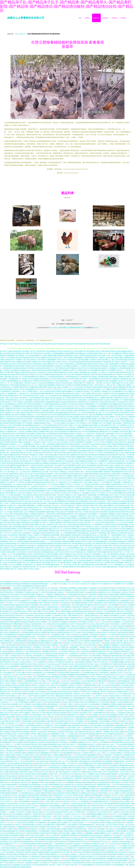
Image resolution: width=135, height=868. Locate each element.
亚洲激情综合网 (68, 818)
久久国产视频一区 (116, 537)
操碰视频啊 (71, 675)
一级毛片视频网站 (80, 550)
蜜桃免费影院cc (90, 404)
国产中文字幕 (99, 662)
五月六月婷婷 (63, 765)
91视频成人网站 (25, 436)
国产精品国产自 (31, 546)
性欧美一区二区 (51, 776)
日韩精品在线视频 (55, 546)
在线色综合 (18, 833)
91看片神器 (102, 588)
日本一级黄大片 (87, 694)
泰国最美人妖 (15, 848)
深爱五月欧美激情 (128, 793)
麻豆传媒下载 (11, 527)
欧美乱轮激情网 (8, 396)
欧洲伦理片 (11, 820)
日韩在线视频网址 (60, 630)
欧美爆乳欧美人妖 (103, 592)
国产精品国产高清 (105, 444)
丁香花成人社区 (125, 620)
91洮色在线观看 (21, 518)
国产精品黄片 (86, 391)
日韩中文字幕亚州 (103, 448)
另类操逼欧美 (37, 364)
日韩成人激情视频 (104, 645)
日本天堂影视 (113, 493)
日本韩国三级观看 (95, 675)
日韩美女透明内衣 (36, 810)
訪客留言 (123, 18)
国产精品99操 (46, 746)
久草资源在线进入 (116, 592)
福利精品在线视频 (91, 419)
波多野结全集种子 (52, 613)
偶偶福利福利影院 (126, 594)
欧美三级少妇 (107, 651)
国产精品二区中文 (68, 550)
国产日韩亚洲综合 (62, 742)
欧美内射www (93, 730)
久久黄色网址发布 (100, 429)
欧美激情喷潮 (15, 499)
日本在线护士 (48, 858)
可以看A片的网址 (73, 372)
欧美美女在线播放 (121, 844)
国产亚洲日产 (55, 753)
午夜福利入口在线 (74, 765)
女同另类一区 (47, 472)
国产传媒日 (51, 749)
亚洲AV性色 (71, 799)
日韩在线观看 (85, 535)
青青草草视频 (55, 694)
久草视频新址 (15, 567)
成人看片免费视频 (58, 501)
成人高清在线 (46, 778)
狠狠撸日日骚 (112, 858)
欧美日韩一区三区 (20, 599)
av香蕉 (126, 759)
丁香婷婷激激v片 (89, 486)
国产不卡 (73, 660)
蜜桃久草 (41, 725)
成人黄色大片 (10, 799)
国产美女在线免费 (56, 436)
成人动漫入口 (96, 527)
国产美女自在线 (14, 806)
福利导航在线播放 (85, 560)
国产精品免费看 (83, 360)
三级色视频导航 (53, 503)
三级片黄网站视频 (126, 527)
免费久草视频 (15, 522)
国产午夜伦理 (84, 396)
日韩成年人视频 (16, 440)
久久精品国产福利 (128, 622)
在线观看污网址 (116, 484)
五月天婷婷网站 (95, 391)
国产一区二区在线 (117, 668)
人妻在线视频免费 (76, 776)
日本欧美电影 (95, 704)
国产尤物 (126, 656)
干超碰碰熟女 (110, 442)
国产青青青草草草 (115, 679)
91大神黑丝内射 (69, 385)
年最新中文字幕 (101, 768)
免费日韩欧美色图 (93, 366)
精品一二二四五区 (66, 658)
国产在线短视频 (26, 402)
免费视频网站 (113, 717)
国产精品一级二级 (124, 825)
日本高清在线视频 (125, 529)
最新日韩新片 (34, 391)
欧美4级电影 (47, 689)
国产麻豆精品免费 (124, 501)
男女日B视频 (9, 679)
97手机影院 (124, 685)
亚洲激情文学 (114, 590)
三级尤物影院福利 (47, 516)
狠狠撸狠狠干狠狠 (122, 450)
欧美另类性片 (76, 393)
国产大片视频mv (80, 406)
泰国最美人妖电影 (39, 833)
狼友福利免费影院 (30, 377)
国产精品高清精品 (10, 776)
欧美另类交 (47, 803)
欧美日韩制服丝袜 (112, 601)
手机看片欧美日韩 (30, 366)
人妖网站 (124, 624)
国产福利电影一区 (21, 355)
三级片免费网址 (37, 704)
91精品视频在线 (115, 518)
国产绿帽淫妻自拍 (62, 368)
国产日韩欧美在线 (110, 691)
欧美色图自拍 (8, 353)
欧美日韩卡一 (102, 808)
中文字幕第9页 (55, 510)
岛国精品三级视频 (38, 431)
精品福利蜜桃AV (119, 618)
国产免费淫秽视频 (93, 529)
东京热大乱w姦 (25, 803)
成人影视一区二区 (101, 412)
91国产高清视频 (87, 632)
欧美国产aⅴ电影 (39, 396)
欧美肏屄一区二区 (100, 776)
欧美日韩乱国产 (121, 516)
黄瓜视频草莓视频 (118, 662)
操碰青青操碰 (72, 402)
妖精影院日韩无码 (126, 372)
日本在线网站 (86, 852)
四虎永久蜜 (43, 723)
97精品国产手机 (91, 706)
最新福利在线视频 (63, 355)
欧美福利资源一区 (38, 624)
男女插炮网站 (101, 406)
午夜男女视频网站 (65, 535)
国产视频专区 (75, 691)
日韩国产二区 (79, 508)
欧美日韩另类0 (89, 611)
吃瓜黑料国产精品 (37, 408)
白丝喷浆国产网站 (77, 520)
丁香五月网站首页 (45, 605)
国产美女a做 (104, 624)
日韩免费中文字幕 (52, 474)
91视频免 (92, 751)
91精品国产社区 (126, 827)
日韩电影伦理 (59, 385)
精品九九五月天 (19, 400)
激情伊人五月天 (101, 389)
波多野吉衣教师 (115, 372)
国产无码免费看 (96, 560)
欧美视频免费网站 (12, 381)
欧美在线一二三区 (114, 711)
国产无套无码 (32, 827)
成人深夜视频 (62, 675)
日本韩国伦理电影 (92, 353)
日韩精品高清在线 (125, 637)
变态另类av (57, 679)
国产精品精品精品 (56, 398)
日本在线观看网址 (23, 784)
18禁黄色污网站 (57, 476)
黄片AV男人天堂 (88, 854)
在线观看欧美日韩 (25, 797)
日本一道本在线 (103, 622)
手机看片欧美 (12, 829)
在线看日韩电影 (33, 489)
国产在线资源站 (14, 510)
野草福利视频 (22, 694)
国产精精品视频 (97, 795)
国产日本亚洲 (130, 531)
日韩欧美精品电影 (64, 434)
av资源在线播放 (48, 630)
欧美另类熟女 (93, 377)
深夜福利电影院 (113, 854)
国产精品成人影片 (49, 759)
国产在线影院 (35, 381)
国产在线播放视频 (87, 765)
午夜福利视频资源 (91, 814)
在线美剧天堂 (15, 459)
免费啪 (123, 757)
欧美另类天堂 (119, 546)
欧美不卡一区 (116, 814)
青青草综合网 (81, 505)
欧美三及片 (113, 736)
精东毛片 (131, 624)
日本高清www (44, 700)
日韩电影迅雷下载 (93, 628)
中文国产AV (80, 685)
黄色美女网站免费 (93, 626)
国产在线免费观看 (94, 761)
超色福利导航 (49, 465)
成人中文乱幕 (38, 383)
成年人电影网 (32, 370)
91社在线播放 (125, 609)
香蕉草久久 (35, 685)
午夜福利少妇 (114, 810)
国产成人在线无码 (106, 723)
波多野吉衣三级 (80, 774)
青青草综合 (76, 615)
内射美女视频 (41, 366)
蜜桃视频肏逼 (13, 618)
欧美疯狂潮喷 (85, 639)
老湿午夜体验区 (15, 721)
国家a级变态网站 (91, 685)
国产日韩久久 (71, 812)
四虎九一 (59, 749)
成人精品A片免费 (13, 436)
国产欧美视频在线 (80, 353)
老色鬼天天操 (120, 429)
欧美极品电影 (5, 668)
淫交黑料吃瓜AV (41, 548)
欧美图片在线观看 (55, 391)
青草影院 (78, 782)
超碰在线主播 (39, 482)
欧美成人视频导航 (120, 732)
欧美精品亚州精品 (20, 368)
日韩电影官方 (108, 795)
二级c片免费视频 (29, 512)
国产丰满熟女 (65, 510)
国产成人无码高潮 (36, 351)
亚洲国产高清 (113, 470)
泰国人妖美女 (114, 719)
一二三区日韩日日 (111, 683)
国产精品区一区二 (14, 472)
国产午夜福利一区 (119, 374)
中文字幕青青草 (28, 615)
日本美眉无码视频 (108, 520)
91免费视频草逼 (80, 436)
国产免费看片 (65, 723)
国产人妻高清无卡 (56, 467)
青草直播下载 (130, 374)
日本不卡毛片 (126, 484)
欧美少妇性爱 (84, 554)
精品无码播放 (35, 463)
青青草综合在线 (44, 421)
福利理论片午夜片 (14, 429)
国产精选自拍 (4, 467)
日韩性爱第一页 (37, 850)
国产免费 (35, 609)
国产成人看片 (104, 842)
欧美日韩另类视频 (76, 442)
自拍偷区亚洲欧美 (33, 641)
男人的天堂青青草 (51, 765)
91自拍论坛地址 (103, 364)
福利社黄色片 (4, 524)
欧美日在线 (55, 751)
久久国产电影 (85, 497)
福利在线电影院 (86, 565)
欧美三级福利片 (80, 404)
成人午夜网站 (67, 398)
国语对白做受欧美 (68, 687)
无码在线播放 (73, 656)
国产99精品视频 (80, 533)
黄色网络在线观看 (36, 514)
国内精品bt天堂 (25, 385)
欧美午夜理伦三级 (62, 601)
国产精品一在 (58, 533)
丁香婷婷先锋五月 (72, 360)
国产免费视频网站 (49, 402)
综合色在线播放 (14, 763)
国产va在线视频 (99, 461)
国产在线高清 (96, 565)
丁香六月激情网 (53, 622)
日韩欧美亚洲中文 (87, 759)
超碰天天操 (64, 696)
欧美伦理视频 (82, 529)
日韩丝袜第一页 (110, 755)
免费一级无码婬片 (82, 799)
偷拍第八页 (125, 721)
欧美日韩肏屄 (58, 543)
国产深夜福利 (36, 666)
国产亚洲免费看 (35, 787)
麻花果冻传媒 (109, 351)
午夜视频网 (97, 738)
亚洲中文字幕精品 (90, 410)
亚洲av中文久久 (103, 353)
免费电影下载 (9, 415)
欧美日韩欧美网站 (26, 529)
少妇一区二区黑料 (37, 385)
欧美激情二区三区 (73, 560)
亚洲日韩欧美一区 (105, 793)
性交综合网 (110, 588)
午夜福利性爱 (37, 814)
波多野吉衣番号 (72, 453)
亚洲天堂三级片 (82, 453)
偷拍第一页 (57, 863)
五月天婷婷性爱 (83, 377)
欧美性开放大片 (93, 470)
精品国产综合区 (103, 457)
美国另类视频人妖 (94, 425)
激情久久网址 (111, 429)
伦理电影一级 (77, 546)
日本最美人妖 (45, 461)
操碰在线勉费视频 (49, 385)
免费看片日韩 (126, 548)
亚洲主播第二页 (12, 660)
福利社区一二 (119, 499)
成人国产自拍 (58, 552)
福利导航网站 (54, 463)
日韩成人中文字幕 (120, 696)
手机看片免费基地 (9, 740)
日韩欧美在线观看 (56, 831)
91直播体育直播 (54, 421)
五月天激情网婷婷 (36, 791)
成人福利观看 (99, 784)
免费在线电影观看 (63, 632)
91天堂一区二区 (38, 493)
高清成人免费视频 (20, 415)
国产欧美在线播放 (69, 429)
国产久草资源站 (97, 434)
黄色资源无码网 (122, 550)
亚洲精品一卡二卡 (96, 630)
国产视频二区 (39, 558)
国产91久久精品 (68, 427)
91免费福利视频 (128, 400)
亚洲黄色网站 (112, 681)
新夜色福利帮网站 (6, 628)
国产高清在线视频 (110, 450)
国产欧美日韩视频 (100, 552)
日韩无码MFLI (35, 738)
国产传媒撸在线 (46, 374)
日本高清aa (51, 601)
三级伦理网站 (7, 672)
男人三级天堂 (18, 493)
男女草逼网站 (94, 715)
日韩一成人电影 (39, 457)
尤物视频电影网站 (53, 489)
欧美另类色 (107, 713)
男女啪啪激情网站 (20, 465)
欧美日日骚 (24, 687)
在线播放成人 (91, 550)
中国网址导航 (111, 839)
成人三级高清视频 (45, 820)
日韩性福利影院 (129, 668)
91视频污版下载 (88, 374)
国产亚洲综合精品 (38, 588)
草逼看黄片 (38, 647)
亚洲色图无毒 (22, 829)
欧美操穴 (107, 689)
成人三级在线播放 (108, 467)
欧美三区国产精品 (39, 848)
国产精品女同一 (70, 721)
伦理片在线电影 (65, 784)
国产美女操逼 (58, 457)
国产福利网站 (25, 567)
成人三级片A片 (27, 799)
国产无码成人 (102, 706)
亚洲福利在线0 (88, 784)
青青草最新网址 (94, 474)
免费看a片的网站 (109, 630)
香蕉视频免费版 (21, 527)
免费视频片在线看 (114, 514)
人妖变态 (76, 704)
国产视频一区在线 (56, 495)
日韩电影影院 (128, 649)
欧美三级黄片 (102, 620)
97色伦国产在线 (123, 567)
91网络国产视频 (90, 679)
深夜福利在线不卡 (26, 499)
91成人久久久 (81, 816)
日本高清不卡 (85, 704)
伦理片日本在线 (83, 431)
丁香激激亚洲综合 (69, 364)
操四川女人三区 (36, 440)
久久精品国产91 (82, 491)
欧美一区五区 (65, 795)
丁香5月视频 (129, 839)
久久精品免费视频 (125, 421)
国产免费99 (88, 803)
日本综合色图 (127, 789)
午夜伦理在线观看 (59, 431)
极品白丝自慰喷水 (56, 541)
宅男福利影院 (9, 400)
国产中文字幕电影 (107, 446)
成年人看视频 (116, 689)
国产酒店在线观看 (41, 622)
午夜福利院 (92, 594)
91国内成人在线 (73, 651)
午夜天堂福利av (41, 691)
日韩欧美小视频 (37, 812)
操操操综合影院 (56, 637)
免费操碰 (50, 596)
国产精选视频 (112, 404)
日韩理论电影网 (29, 761)
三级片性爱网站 (72, 825)
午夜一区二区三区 (61, 480)
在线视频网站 (11, 355)
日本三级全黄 (78, 658)
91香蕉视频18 (16, 865)
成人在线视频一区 (94, 372)
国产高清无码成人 (18, 470)
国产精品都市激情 (37, 406)
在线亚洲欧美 (27, 865)
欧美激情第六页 (24, 552)
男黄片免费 (47, 704)
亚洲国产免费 (94, 736)
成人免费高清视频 (45, 609)
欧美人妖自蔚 (90, 533)
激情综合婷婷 (38, 480)
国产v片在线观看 (87, 700)
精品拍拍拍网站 (97, 362)
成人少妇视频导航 (24, 381)
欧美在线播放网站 (102, 679)
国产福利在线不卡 (73, 630)
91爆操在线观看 (11, 421)
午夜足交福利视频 (39, 839)
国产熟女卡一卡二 (9, 702)
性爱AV (20, 645)
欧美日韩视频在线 (17, 698)
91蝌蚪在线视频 (78, 410)
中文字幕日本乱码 (16, 691)
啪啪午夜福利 (87, 772)
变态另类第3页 (19, 404)
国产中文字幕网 (71, 470)
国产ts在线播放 (43, 410)
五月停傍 (33, 806)
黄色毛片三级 (69, 803)
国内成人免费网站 (59, 484)
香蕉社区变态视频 (102, 421)
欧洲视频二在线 (34, 446)
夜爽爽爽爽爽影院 (30, 560)
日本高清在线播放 (56, 550)
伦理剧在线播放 (107, 374)
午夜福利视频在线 (52, 656)
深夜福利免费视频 (52, 839)
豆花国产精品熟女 (10, 770)
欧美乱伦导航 (73, 696)
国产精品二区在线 (118, 453)
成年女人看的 (62, 560)
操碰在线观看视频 (9, 831)
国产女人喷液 (110, 478)
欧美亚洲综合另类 (26, 683)
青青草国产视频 (64, 833)
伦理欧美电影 (94, 368)
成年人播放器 (111, 749)
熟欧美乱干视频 (50, 618)
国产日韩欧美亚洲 (119, 531)
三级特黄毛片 (114, 672)
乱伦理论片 (57, 810)
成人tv (32, 708)
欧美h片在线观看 (85, 480)
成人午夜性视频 (51, 527)
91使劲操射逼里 (56, 852)
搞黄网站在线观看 (101, 556)
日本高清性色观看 (116, 396)
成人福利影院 (128, 560)
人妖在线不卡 (44, 522)
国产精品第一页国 (93, 518)
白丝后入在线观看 (113, 833)
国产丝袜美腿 (20, 831)
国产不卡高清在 (43, 730)
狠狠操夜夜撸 (52, 355)
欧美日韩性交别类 (46, 381)
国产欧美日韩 (30, 543)
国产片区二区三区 (59, 529)
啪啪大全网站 (5, 759)
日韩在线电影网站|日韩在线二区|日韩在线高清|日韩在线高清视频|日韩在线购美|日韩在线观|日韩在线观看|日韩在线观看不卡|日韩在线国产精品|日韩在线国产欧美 (53, 582)
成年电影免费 (17, 351)
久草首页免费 (19, 711)
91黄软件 (68, 770)
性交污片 (108, 662)
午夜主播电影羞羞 (35, 398)
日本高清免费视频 (24, 801)
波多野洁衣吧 (104, 736)
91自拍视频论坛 (35, 770)
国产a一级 (40, 592)
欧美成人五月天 (91, 567)
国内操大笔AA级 (88, 370)
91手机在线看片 (114, 624)
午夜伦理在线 (121, 632)
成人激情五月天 (37, 444)
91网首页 (85, 730)
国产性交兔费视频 (24, 516)
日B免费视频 (70, 782)
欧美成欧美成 (113, 512)
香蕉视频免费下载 (113, 611)
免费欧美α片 (111, 505)
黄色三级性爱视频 (38, 529)
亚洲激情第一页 (70, 590)
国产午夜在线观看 (95, 554)
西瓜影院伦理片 (30, 412)
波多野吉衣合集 (47, 770)
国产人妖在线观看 (109, 480)
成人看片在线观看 (84, 641)
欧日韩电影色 (93, 455)
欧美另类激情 (26, 406)
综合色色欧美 (12, 539)
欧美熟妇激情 (57, 780)
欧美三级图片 (26, 353)
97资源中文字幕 (92, 541)
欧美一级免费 (75, 778)
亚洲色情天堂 (11, 410)
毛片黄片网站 (6, 522)
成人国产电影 (57, 772)
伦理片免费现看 (14, 687)
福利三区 (55, 685)
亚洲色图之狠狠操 (110, 774)
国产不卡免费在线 (90, 590)
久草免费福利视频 (72, 736)
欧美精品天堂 (122, 510)
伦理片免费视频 (28, 630)
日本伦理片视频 (81, 596)
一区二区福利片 (17, 484)
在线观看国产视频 (100, 436)
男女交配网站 (29, 711)
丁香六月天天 (8, 556)
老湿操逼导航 (15, 732)
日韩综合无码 (61, 360)
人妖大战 (13, 837)
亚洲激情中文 (125, 425)
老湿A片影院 (62, 744)
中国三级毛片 (15, 713)
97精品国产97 (5, 736)
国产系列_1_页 (10, 719)
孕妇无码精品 (48, 508)
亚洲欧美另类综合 (69, 831)
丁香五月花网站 (86, 393)
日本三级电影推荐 (29, 649)
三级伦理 (57, 666)
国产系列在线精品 (79, 567)
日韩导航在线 (83, 734)
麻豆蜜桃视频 (49, 457)
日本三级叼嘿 (13, 850)
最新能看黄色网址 (88, 711)
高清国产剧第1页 (27, 364)
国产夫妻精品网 (77, 374)
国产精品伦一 (72, 744)
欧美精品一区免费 (102, 550)
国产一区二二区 (24, 696)
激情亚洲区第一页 (68, 605)
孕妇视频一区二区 (105, 634)
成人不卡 (122, 672)
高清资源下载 (40, 562)
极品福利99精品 (18, 453)
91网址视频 (99, 613)
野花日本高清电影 (125, 687)
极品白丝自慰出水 (126, 408)
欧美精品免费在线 (124, 858)
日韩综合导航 (79, 803)
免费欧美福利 (102, 681)
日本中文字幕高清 (72, 493)
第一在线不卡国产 (25, 660)
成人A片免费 (32, 601)
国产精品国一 (41, 470)
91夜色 (65, 861)
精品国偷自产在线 (20, 495)
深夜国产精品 (29, 717)
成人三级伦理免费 (32, 393)
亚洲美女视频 (46, 364)
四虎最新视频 (8, 366)
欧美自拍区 (119, 801)
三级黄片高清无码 (102, 660)
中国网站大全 (41, 505)
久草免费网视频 (87, 738)
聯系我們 (105, 18)
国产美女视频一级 (120, 641)
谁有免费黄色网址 (69, 408)
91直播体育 (48, 679)
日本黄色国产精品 (63, 732)
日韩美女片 (67, 854)
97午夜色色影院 (34, 856)
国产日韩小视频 (35, 611)
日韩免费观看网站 (105, 459)
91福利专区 (124, 647)
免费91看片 (119, 763)
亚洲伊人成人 (32, 675)
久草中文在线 (57, 442)
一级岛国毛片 (37, 442)
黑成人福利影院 (25, 463)
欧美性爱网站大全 (115, 615)
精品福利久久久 (39, 425)
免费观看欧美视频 (99, 499)
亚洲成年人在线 (115, 856)
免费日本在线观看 (29, 691)
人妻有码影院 (79, 605)
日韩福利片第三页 (35, 374)
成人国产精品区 (67, 679)
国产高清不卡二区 (57, 567)
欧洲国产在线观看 (82, 562)
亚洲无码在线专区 (110, 524)
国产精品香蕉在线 (59, 812)
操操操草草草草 (69, 412)
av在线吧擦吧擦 (93, 400)
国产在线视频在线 (70, 512)
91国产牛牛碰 (118, 795)
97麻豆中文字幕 (102, 827)
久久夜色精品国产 (119, 415)
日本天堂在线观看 (35, 715)
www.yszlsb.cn (54, 327)
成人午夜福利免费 (49, 514)
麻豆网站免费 (63, 448)
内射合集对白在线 (52, 417)
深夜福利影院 (114, 554)
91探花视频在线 (114, 539)
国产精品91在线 (80, 408)
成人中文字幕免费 (73, 480)
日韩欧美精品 (11, 457)
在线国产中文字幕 (22, 755)
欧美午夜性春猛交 (70, 501)
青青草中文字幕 (118, 446)
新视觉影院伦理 (8, 368)
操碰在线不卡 (72, 505)
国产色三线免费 (77, 370)
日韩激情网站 (83, 372)
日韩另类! (6, 632)
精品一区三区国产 (46, 501)
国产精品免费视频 (117, 562)
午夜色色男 (71, 596)
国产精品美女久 (24, 398)
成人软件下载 (114, 637)
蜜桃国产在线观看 (125, 377)
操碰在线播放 (83, 588)
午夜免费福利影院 (103, 590)
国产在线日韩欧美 (53, 450)
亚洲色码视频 (59, 412)
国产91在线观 (45, 603)
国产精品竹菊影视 (81, 787)
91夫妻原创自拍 (37, 402)
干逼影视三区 (62, 438)
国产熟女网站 (117, 634)
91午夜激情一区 (48, 353)
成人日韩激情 (53, 491)
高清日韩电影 (79, 499)
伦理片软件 (24, 782)
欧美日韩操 (25, 708)
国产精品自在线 (129, 546)
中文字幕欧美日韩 (6, 795)
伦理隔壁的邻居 (107, 738)
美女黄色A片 (69, 797)
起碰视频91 (53, 782)
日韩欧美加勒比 (129, 558)
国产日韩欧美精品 (50, 732)
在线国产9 (28, 653)
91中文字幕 (100, 683)
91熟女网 (85, 844)
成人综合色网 (41, 537)
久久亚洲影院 (104, 539)
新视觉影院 (82, 628)
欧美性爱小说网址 (122, 486)
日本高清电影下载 (104, 668)
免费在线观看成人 (24, 514)
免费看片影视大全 (11, 569)
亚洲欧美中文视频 (99, 698)
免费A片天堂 (66, 806)
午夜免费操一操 (22, 837)
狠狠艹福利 (69, 620)
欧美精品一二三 (68, 381)
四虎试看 (104, 609)
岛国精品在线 (89, 429)
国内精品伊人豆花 (45, 687)
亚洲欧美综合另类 (58, 856)
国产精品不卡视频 (6, 351)
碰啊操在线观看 (14, 609)
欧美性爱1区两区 (44, 495)
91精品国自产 (49, 725)
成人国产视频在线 (71, 641)
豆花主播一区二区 (94, 453)
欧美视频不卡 (29, 634)
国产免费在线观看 (40, 596)
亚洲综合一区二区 (115, 522)
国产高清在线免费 (69, 457)
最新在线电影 (56, 374)
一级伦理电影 (130, 666)
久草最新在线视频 (8, 455)
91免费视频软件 (89, 833)
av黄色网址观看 (18, 512)
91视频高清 (124, 768)
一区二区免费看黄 (82, 801)
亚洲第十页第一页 (107, 355)
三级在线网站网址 (93, 723)
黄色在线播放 (62, 474)
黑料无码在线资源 (35, 552)
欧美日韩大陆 (32, 372)
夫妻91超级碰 (79, 662)
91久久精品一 (26, 727)
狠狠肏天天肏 (123, 854)
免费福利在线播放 (99, 370)
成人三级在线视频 (108, 489)
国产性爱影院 (42, 827)
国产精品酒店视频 (111, 803)
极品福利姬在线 (72, 377)
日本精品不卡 (66, 442)
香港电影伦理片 (10, 360)
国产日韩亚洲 (64, 489)
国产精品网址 (59, 478)
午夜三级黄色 (30, 562)
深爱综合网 (9, 647)
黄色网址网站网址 (29, 825)
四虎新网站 (9, 649)
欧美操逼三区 (61, 470)
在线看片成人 (105, 396)
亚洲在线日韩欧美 (62, 527)
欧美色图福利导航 (85, 835)
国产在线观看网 (63, 835)
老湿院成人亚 (73, 448)
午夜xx (64, 858)
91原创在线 (69, 844)
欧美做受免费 (58, 787)
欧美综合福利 (127, 360)
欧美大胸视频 (35, 522)
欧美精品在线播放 (112, 503)
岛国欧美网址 (116, 383)
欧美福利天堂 (22, 658)
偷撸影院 (24, 601)
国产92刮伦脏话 (129, 816)
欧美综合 (76, 753)
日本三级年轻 (106, 687)
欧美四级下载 (49, 562)
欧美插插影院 (42, 846)
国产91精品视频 (72, 438)
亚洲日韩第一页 (47, 719)
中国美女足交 (58, 408)
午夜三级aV (10, 753)
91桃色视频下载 (30, 400)
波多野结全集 (35, 427)
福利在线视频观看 (89, 810)
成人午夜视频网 (101, 516)
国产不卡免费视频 (65, 556)
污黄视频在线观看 (38, 423)
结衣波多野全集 (120, 588)
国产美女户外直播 (82, 512)
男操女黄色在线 (92, 448)
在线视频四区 (124, 379)
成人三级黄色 (85, 615)
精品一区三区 (29, 698)
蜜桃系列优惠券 (47, 793)
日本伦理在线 (42, 660)
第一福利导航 (114, 842)
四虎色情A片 (67, 772)
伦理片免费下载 (67, 852)
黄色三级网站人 (100, 486)
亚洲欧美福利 (116, 474)
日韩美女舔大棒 (68, 787)
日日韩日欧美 (111, 632)
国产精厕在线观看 (32, 450)
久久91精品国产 (37, 565)
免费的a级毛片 (78, 476)
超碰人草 (86, 658)
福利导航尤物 (94, 484)
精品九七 (93, 744)
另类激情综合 (90, 436)
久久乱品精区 (67, 814)
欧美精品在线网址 (113, 358)
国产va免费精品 (48, 408)
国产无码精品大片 (49, 757)
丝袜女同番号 (79, 351)
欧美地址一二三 (45, 541)
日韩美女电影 (52, 639)
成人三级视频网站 (79, 427)
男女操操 (42, 776)
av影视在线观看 (45, 550)
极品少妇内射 (61, 404)
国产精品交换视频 (58, 727)
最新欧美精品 (14, 474)
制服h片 (118, 755)
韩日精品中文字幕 (73, 423)
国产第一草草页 (52, 389)
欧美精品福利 (95, 539)
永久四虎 (45, 784)
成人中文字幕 (92, 647)
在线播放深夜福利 (21, 554)
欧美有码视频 (111, 455)
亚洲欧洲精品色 (74, 450)
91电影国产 (101, 596)
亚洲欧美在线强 (24, 808)
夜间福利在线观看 (28, 622)
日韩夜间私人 (28, 442)
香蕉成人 (44, 829)
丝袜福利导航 (27, 565)
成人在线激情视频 (76, 698)
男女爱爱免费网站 (91, 755)
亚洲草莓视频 (109, 852)
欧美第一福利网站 (75, 510)
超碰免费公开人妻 (75, 539)
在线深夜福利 (76, 535)
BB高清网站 (78, 863)
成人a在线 (115, 658)
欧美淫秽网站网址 (117, 497)
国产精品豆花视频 (28, 778)
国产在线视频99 (114, 431)
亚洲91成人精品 (30, 448)
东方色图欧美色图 (78, 467)
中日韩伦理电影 (112, 541)
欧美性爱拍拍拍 (35, 784)
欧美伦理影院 (98, 374)
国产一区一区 (93, 522)
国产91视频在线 (110, 461)
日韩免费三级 (115, 721)
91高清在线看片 (82, 400)
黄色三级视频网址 (111, 381)
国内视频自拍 (49, 543)
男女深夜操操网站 (82, 501)
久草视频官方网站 (66, 768)
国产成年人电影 (87, 415)
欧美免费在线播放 (23, 637)
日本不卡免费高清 (73, 482)
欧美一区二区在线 (49, 808)
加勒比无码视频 (106, 823)
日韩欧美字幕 (126, 846)
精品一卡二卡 (63, 548)
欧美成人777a (35, 637)
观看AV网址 (10, 772)
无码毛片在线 (113, 495)
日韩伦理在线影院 (6, 484)
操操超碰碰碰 (114, 427)
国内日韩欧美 (52, 632)
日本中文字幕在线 (76, 624)
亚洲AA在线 (109, 596)
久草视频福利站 (113, 368)
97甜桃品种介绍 (50, 653)
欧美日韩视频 (74, 808)
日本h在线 (35, 865)
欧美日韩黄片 (87, 446)
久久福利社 (120, 850)
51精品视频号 (19, 730)
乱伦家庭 (65, 609)
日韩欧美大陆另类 (62, 808)
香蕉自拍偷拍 (120, 639)
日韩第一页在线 (21, 410)
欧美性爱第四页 (77, 415)
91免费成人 (48, 615)
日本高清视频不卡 (93, 514)
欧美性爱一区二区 (35, 567)
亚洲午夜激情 (27, 484)
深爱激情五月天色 (23, 751)
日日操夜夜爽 (63, 649)
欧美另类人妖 (12, 846)
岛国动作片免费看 (40, 632)
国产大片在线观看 (84, 727)
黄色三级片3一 (97, 643)
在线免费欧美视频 (126, 744)
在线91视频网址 (92, 816)
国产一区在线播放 (104, 816)
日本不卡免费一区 (48, 715)
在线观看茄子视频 (38, 618)
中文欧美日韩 (84, 651)
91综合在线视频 (37, 628)
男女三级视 (81, 660)
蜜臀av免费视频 (125, 358)
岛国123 (28, 835)
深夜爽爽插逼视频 (97, 641)
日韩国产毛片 (77, 772)
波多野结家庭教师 (24, 358)
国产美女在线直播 (94, 618)
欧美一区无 (83, 618)
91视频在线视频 (48, 791)
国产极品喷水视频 (21, 438)
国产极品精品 (49, 529)
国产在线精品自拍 (85, 850)
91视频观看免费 (80, 457)
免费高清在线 (85, 539)
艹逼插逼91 (82, 647)
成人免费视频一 (98, 732)
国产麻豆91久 (77, 780)
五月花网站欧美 (81, 516)
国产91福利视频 (60, 459)
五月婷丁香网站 (128, 537)
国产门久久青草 (17, 482)
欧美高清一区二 (38, 508)
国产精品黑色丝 (78, 552)
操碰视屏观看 (44, 556)
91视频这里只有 (108, 393)
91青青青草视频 (60, 514)
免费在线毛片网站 (120, 398)
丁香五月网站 (9, 863)
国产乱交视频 (19, 634)
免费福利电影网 (60, 444)
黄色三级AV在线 (24, 746)
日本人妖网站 (76, 391)
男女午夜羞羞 (76, 497)
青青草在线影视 (24, 787)
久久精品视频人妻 (36, 533)
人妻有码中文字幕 (61, 400)
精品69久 (96, 782)
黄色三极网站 (127, 385)
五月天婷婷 (114, 825)
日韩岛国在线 (46, 467)
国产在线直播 (114, 791)
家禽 (61, 327)
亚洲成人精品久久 (113, 677)
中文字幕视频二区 (101, 711)
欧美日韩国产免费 (114, 609)
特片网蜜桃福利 (121, 389)
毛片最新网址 (64, 622)
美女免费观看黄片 (55, 734)
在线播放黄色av (111, 486)
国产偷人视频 (56, 668)
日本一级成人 (5, 656)
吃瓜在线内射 (120, 505)
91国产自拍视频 (19, 537)
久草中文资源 (72, 823)
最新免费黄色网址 (29, 548)
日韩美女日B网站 (64, 503)
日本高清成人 (106, 560)
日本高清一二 (63, 656)
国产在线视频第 (70, 842)
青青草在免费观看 (71, 856)
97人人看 (13, 801)
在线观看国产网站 (54, 520)
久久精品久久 (96, 482)
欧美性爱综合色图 (100, 854)
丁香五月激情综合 (101, 508)
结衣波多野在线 (31, 360)
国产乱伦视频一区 (81, 708)
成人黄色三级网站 (108, 417)
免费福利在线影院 (72, 366)
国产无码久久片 (11, 541)
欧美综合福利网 (122, 749)
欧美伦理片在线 (22, 501)
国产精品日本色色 (128, 812)
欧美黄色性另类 (107, 387)
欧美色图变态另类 (124, 683)
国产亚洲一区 (76, 865)
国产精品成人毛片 (97, 727)
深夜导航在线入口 (76, 672)
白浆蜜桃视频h (78, 358)
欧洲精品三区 (15, 529)
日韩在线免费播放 (27, 425)
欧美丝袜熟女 (76, 730)
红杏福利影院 (26, 524)
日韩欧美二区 (116, 527)
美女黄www (30, 672)
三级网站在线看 (9, 755)
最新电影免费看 (68, 567)
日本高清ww (27, 624)
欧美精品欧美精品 (11, 543)
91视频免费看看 (25, 666)
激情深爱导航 (87, 362)
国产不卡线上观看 (19, 672)
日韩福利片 (41, 613)
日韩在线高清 (112, 776)
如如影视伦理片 (106, 782)
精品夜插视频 (57, 558)
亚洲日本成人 (37, 818)
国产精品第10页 (63, 379)
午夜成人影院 (102, 505)
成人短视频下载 (15, 842)
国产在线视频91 (94, 423)
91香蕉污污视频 (63, 554)
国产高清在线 (123, 717)
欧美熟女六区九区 (18, 560)
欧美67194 (26, 611)
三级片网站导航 (22, 668)
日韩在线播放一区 (116, 400)
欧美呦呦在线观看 (39, 799)
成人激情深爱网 (5, 626)
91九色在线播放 (68, 820)
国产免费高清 (28, 493)
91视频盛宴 (73, 742)
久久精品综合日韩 (51, 624)
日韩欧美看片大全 (117, 759)
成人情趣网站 (52, 823)
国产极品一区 (67, 558)
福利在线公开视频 (15, 364)
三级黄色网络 (18, 628)
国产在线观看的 (34, 379)
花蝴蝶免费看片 (126, 799)
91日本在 (45, 611)
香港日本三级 (128, 592)
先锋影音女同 (108, 558)
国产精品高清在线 (26, 763)
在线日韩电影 (111, 533)
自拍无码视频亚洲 (108, 831)
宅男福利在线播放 (29, 844)
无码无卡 (46, 683)
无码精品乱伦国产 (12, 734)
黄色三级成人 (110, 465)
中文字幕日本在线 (124, 495)
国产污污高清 (124, 539)
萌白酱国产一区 (64, 763)
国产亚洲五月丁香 (127, 438)
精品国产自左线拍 (104, 400)
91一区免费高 (48, 594)
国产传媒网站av (21, 740)
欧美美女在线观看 (92, 666)
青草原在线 (123, 658)
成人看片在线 (101, 567)
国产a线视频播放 (118, 558)
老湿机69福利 (30, 774)
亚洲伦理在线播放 (29, 742)
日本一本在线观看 (90, 421)
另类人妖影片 (98, 546)
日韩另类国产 (26, 351)
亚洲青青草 (62, 740)
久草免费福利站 (81, 749)
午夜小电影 (83, 808)
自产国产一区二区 (29, 736)
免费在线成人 (114, 377)
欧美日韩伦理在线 (82, 455)
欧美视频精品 (35, 603)
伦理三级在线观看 (28, 823)
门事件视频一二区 (48, 647)
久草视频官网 (19, 607)
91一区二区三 (57, 689)
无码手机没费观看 (25, 818)
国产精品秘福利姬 (66, 753)
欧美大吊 (86, 624)
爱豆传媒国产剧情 (89, 556)
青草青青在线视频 (66, 421)
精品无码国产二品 (43, 675)
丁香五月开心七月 (48, 818)
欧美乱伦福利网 (58, 721)
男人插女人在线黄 (33, 569)
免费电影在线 (9, 641)
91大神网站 (63, 651)
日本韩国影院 (61, 736)
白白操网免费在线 (50, 672)
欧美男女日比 (14, 520)
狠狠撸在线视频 (85, 489)
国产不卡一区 (80, 429)
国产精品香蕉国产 (21, 535)
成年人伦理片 (45, 599)
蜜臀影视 (127, 702)
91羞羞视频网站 (51, 360)
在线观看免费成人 (108, 763)
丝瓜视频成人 (48, 558)
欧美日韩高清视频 (76, 362)
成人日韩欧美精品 (102, 672)
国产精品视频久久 (27, 480)
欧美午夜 (44, 708)
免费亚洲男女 (61, 825)
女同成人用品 (119, 410)
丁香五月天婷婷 (44, 391)
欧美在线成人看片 (86, 713)
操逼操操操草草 (34, 541)
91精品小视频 (42, 744)
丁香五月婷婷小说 (15, 480)
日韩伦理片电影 (129, 497)
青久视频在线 (23, 370)
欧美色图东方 (66, 810)
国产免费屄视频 (48, 565)
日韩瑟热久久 (85, 649)
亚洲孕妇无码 (62, 372)
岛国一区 (52, 797)
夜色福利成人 (120, 740)
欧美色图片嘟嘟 (74, 527)
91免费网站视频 (126, 848)
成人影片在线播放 (128, 522)
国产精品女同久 (120, 596)
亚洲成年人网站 (70, 626)
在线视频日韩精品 (78, 611)
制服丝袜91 (27, 628)
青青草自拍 (92, 827)
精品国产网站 (121, 404)
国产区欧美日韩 (65, 531)
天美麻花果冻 (95, 823)
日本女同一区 (56, 605)
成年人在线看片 (8, 505)
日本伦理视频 (53, 670)
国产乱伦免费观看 (57, 429)
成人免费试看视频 (20, 679)
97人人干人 (17, 708)
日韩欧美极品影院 (50, 404)
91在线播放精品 (100, 601)
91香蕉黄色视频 (33, 355)
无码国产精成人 (98, 772)
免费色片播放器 (124, 751)
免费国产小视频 (71, 562)
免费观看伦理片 (107, 670)
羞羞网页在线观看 (68, 541)
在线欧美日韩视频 (18, 854)
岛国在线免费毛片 (117, 535)
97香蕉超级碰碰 (115, 472)
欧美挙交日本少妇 (68, 774)
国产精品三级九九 (56, 681)
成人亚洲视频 (27, 431)
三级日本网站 (101, 419)
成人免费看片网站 (56, 643)
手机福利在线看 (96, 387)
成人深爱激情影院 (108, 725)
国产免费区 (102, 749)
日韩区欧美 (116, 651)
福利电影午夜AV (54, 531)
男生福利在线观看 (18, 366)
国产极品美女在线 (12, 476)
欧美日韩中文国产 (127, 472)
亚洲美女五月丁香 (22, 651)
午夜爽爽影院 (17, 406)
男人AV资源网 (71, 653)
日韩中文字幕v (42, 702)
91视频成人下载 (124, 448)
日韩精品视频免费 (117, 444)
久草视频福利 (105, 704)
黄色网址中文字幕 (6, 482)
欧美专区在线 (52, 387)
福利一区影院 (92, 808)
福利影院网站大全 (93, 459)
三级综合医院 (115, 757)
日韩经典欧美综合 (92, 408)
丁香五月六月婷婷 (51, 835)
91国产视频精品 (47, 362)
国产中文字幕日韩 (6, 560)
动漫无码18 (130, 757)
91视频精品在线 (53, 448)
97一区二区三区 (5, 725)
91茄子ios (61, 782)
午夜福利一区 (64, 450)
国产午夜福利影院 (6, 825)
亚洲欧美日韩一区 (82, 812)
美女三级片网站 (29, 620)
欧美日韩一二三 (126, 362)
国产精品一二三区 (50, 423)
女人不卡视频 (8, 512)
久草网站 (50, 662)
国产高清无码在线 (9, 438)
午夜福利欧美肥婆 (27, 632)
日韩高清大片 (122, 381)
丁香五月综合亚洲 (75, 601)
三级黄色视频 (97, 713)
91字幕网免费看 (33, 387)
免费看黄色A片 (46, 429)
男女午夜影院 (77, 613)
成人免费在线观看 (123, 419)
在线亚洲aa (94, 634)
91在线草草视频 (101, 818)
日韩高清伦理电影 (63, 672)
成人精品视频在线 (105, 491)
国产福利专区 (59, 351)
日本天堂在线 (40, 761)
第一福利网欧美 (8, 419)
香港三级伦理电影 (74, 725)
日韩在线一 (57, 858)
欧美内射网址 (104, 512)
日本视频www (59, 791)
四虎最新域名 (74, 835)
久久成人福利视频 (112, 605)
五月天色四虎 (53, 379)
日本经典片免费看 (52, 372)
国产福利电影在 (113, 808)
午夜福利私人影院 (30, 592)
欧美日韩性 (57, 814)
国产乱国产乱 (83, 594)
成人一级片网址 (97, 383)
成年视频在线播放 (65, 611)
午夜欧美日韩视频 (122, 698)
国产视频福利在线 (33, 658)
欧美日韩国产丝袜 (92, 505)
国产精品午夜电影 (65, 393)
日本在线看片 (63, 463)
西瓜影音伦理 (43, 740)
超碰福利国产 (39, 672)
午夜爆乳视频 (79, 440)
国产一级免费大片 (115, 812)
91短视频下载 (53, 763)
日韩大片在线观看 (126, 611)
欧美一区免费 (30, 465)
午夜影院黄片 (5, 839)
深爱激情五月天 (126, 651)
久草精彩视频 (125, 780)
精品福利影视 (33, 820)
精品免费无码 (28, 759)
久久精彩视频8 (20, 558)
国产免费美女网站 (36, 757)
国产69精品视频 (129, 442)
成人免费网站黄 (42, 806)
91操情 (14, 789)
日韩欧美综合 (103, 470)
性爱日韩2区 (96, 806)
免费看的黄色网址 (32, 831)
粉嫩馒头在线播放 (22, 639)
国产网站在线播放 (73, 417)
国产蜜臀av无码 (90, 605)
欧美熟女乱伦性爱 (109, 643)
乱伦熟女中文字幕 (18, 389)
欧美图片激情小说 (109, 546)
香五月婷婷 (82, 856)
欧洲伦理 (12, 827)
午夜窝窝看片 (89, 662)
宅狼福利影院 (44, 446)
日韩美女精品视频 (50, 455)
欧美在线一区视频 (65, 613)
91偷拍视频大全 (77, 770)
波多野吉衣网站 (74, 379)
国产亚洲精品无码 (65, 370)
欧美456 (100, 755)
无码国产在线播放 (85, 417)
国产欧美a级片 (31, 368)
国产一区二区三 (61, 759)
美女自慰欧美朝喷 (54, 829)
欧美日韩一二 (84, 736)
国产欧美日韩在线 (60, 453)
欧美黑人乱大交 (45, 590)
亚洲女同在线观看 (126, 431)
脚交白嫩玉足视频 (32, 410)
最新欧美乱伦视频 (15, 467)
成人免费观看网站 (117, 816)
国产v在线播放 (34, 520)
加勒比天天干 (43, 664)
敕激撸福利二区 (13, 427)
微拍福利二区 (62, 377)
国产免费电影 (124, 353)
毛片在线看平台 (24, 379)
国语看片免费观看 (12, 550)
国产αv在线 (44, 763)
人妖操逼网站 (70, 791)
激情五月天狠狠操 (6, 431)
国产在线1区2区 (70, 406)
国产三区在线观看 (126, 835)
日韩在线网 (107, 658)
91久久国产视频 (57, 381)
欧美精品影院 (40, 368)
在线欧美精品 (44, 379)
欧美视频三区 (128, 444)
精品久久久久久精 (78, 814)
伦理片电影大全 (81, 626)
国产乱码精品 (12, 497)
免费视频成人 (22, 700)
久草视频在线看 (21, 827)
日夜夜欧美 (91, 740)
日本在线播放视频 (95, 801)
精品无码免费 (15, 463)
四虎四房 (107, 759)
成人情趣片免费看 (33, 476)
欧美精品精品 (25, 461)
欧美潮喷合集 (102, 455)
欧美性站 (125, 634)
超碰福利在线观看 (46, 476)
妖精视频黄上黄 (81, 721)
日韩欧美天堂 (25, 664)
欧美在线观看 (115, 685)
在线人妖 (74, 763)
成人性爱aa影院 (45, 436)
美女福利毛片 (15, 803)
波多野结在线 (120, 461)
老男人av (79, 670)
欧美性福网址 (72, 827)
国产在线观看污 (7, 412)
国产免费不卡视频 (12, 514)
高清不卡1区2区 (98, 861)
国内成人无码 (75, 434)
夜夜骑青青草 (23, 550)
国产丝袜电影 (90, 797)
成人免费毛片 (24, 510)
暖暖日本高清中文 (104, 814)
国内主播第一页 (63, 539)
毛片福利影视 (93, 402)
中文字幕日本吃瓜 (83, 837)
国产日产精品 (70, 404)
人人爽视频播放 (26, 444)
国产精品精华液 (103, 379)
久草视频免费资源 (118, 491)
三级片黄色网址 (117, 423)
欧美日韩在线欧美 (73, 474)
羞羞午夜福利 (9, 677)
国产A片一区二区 (82, 470)
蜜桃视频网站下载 (43, 491)
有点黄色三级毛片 (81, 465)
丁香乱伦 (121, 746)
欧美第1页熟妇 (54, 556)
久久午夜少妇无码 (120, 417)
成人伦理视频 (94, 497)
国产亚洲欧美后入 (95, 844)
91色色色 (116, 806)
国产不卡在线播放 (68, 700)
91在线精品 (79, 687)
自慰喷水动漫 (67, 467)
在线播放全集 (87, 520)
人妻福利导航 (127, 423)
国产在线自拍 (46, 398)
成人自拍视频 (90, 768)
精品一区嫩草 (40, 518)
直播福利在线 (12, 501)
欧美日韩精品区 (48, 533)
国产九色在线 (20, 662)
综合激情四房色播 (20, 590)
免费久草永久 (95, 463)
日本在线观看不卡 (88, 442)
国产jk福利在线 (120, 440)
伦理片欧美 (97, 670)
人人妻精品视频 (128, 355)
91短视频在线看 (103, 408)
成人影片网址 (111, 516)
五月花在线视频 (74, 603)
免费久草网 (19, 717)
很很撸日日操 (33, 434)
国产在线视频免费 (15, 778)
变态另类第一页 (47, 787)
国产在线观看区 (27, 839)
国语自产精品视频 (128, 820)
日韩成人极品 (59, 512)
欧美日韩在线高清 (18, 653)
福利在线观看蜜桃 (79, 668)
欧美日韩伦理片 (19, 419)
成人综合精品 (87, 543)
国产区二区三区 (63, 389)
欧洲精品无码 (46, 499)
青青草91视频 (36, 734)
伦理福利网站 (108, 415)
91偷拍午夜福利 (65, 607)
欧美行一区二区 (24, 531)
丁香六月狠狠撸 (8, 711)
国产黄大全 (122, 599)
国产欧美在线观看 (8, 493)
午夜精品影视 (106, 656)
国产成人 (28, 854)
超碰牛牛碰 (32, 768)
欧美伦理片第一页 (33, 599)
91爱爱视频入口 (31, 505)
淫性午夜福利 (74, 850)
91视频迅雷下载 (114, 421)
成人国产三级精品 (116, 385)
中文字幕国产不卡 (82, 715)
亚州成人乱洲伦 (14, 594)
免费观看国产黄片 (113, 706)
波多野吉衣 (28, 689)
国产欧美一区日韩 (52, 548)
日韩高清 (9, 854)
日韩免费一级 (124, 554)
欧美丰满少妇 (94, 793)
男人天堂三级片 (100, 839)
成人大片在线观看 (59, 562)
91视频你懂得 (74, 618)
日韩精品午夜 (23, 474)
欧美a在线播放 (40, 412)
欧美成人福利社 (41, 400)
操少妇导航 (74, 795)
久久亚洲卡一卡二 (9, 744)
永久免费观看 (75, 531)
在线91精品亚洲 (119, 626)
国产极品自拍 (29, 396)
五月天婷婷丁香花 (100, 765)
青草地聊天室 (125, 590)
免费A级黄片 (42, 607)
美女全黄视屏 (15, 664)
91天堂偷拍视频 (59, 440)
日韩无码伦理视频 (56, 415)
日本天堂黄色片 (82, 751)
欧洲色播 (96, 694)
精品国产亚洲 (21, 562)
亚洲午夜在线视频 (52, 554)
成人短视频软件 (65, 520)
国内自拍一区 (104, 501)
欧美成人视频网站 (85, 795)
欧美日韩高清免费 (100, 700)
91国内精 (49, 721)
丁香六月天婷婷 (114, 827)
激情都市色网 (14, 358)
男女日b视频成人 (26, 713)
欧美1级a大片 (94, 812)
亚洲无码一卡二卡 (15, 723)
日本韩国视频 (77, 839)
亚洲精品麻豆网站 (117, 742)
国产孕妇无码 (84, 368)
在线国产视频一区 (123, 776)
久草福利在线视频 (123, 556)
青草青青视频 (17, 353)
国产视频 (82, 622)
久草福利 (115, 607)
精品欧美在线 (123, 402)
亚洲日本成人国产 (107, 708)
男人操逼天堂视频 (78, 689)
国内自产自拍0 (67, 637)
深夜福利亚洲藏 (47, 861)
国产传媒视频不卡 (47, 666)
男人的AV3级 (62, 717)
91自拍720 (97, 687)
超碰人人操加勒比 (88, 381)
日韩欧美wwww (68, 746)
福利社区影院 (59, 842)
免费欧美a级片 (51, 825)
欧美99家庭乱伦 (62, 423)
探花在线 (50, 827)
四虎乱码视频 (113, 660)
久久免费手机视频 (113, 653)
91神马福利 (120, 784)
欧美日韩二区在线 (108, 801)
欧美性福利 (34, 751)
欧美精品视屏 (78, 446)
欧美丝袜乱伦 (41, 554)
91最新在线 (25, 861)
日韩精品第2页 (25, 522)
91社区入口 (122, 736)
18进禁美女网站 (12, 746)
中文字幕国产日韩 (105, 666)
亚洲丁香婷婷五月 (21, 489)
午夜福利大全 (116, 438)
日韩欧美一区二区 (33, 590)
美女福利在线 (23, 372)
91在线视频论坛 (126, 474)
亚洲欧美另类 (23, 613)
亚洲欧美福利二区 (114, 848)
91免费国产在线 (31, 539)
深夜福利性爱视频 (44, 393)
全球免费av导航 (102, 594)
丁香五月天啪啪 (68, 358)
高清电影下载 (82, 438)
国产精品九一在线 (26, 459)
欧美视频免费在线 (79, 637)
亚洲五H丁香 (93, 799)
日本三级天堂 (23, 476)
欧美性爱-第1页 (69, 351)
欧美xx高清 (100, 774)
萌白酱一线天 (56, 687)
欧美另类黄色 (128, 499)
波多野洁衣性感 (37, 803)
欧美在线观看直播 (88, 503)
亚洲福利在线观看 (86, 531)
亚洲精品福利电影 (111, 567)
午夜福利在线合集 (50, 698)
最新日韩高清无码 (59, 425)
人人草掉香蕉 (63, 505)
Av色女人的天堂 (51, 470)
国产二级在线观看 (61, 588)
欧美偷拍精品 (95, 846)
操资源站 (86, 599)
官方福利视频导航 (100, 503)
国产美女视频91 (128, 391)
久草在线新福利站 (41, 823)
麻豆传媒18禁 (5, 814)
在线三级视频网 (49, 459)
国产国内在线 (6, 461)
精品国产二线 (29, 457)
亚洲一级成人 (95, 664)
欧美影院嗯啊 (69, 353)
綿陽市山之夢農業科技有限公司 (26, 18)
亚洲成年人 (21, 681)
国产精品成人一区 (117, 560)
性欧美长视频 (65, 694)
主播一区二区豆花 (104, 685)
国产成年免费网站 (58, 626)
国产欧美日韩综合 (40, 634)
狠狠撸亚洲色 (91, 412)
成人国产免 (44, 797)
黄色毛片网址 (59, 419)
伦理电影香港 (122, 541)
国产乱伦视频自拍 (82, 793)
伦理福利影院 (95, 649)
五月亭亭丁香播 (16, 402)
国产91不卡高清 (107, 806)
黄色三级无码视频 (121, 630)
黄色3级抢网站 (128, 704)
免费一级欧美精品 (6, 377)
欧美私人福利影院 (56, 461)
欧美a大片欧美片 (113, 508)
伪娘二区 (83, 592)
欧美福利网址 (52, 744)
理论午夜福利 (9, 601)
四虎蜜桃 (7, 761)
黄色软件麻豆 (119, 442)
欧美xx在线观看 (98, 558)
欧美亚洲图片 (89, 461)
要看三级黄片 (29, 772)
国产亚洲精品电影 (71, 431)
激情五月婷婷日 (36, 516)
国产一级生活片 (57, 778)
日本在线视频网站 (118, 865)
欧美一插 (32, 677)
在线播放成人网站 (125, 713)
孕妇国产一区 (123, 660)
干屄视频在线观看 (15, 768)
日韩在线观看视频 (84, 825)
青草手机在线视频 (107, 734)
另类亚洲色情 (105, 702)
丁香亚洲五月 (42, 639)
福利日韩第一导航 (98, 531)
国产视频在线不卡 (75, 738)
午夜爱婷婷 (107, 613)
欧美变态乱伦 (69, 719)
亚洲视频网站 (123, 503)
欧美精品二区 (109, 863)
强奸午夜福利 (114, 664)
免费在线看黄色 (41, 417)
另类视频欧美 (45, 658)
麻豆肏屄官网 (35, 436)
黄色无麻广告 (10, 643)
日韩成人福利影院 (10, 658)
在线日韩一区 (80, 645)
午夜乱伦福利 (26, 408)
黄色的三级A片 (122, 778)
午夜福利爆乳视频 (103, 647)
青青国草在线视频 (15, 423)
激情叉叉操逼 (73, 355)
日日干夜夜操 (27, 833)
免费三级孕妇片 (87, 861)
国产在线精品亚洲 (45, 668)
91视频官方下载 (21, 360)
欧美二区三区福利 (8, 495)
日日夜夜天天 (15, 461)
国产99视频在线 (7, 408)
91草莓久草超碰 (108, 603)
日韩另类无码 (72, 537)
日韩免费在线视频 (124, 368)
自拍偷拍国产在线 (113, 768)
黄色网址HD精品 (19, 448)
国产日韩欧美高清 (96, 489)
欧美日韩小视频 (96, 763)
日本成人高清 (94, 624)
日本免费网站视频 (103, 495)
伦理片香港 (91, 858)
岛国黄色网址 (50, 366)
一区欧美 (90, 829)
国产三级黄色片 (112, 436)
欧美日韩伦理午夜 (121, 852)
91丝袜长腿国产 (73, 740)
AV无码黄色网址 (62, 482)
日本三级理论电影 (98, 543)
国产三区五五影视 (73, 463)
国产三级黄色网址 (101, 533)
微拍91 (3, 818)
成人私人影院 (50, 588)
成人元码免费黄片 (17, 565)
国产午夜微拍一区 (13, 683)
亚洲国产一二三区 (36, 808)
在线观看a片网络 (74, 649)
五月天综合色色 (98, 476)
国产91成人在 (125, 711)
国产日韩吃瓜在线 (60, 596)
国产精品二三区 (110, 784)
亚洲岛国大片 (28, 647)
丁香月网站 (111, 740)
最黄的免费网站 (100, 833)
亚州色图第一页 (15, 858)
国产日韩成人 (79, 643)
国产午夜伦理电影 (115, 820)
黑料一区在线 (51, 400)
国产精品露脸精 (52, 711)
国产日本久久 (119, 480)
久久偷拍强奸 (21, 393)
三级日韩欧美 (41, 360)
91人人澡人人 (98, 753)
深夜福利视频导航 (53, 370)
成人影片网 (97, 865)
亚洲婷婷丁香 (94, 599)
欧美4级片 (115, 687)
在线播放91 (33, 702)
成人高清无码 (8, 417)
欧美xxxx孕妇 (127, 863)
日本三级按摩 (45, 694)
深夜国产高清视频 (22, 719)
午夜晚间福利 (26, 556)
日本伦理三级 (52, 717)
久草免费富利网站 (94, 708)
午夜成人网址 (14, 398)
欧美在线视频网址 (55, 446)
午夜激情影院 (103, 514)
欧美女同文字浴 (68, 552)
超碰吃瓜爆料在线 (93, 791)
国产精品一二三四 (122, 370)
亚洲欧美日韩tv (127, 694)
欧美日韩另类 (6, 463)
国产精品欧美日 (8, 592)
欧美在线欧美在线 (98, 852)
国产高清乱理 (35, 696)
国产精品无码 (114, 448)
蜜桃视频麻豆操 (93, 431)
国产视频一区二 (8, 749)
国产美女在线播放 (110, 543)
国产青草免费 (65, 522)
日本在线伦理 (25, 594)
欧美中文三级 (46, 567)
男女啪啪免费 (91, 465)
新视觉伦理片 (82, 389)
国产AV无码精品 (35, 461)
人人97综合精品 (96, 639)
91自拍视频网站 (91, 406)
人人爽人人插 (25, 391)
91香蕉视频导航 (72, 858)
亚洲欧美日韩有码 (113, 620)
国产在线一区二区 (18, 377)
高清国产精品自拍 (64, 691)
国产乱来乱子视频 (77, 556)
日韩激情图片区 (99, 524)
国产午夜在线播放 (15, 524)
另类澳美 (85, 609)
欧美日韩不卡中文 (9, 489)
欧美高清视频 (67, 780)
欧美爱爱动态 (87, 732)
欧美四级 (68, 755)
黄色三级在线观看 (47, 440)
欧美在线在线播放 (54, 702)
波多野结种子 (18, 455)
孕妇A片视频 (55, 696)
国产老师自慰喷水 (88, 546)
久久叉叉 (60, 854)
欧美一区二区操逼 (85, 434)
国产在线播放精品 (81, 514)
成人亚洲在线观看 (105, 497)
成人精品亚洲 (41, 742)
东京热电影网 (26, 533)
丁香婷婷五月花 (106, 391)
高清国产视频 (18, 647)
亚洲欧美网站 (120, 725)
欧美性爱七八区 (9, 675)
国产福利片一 (84, 379)
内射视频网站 (106, 742)
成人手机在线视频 (88, 839)
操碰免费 (66, 778)
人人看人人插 (105, 554)
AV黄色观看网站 (40, 512)
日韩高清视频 (40, 543)
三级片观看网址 (111, 370)
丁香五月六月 (26, 467)
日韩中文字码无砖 (103, 427)
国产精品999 (85, 725)
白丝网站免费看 (45, 427)
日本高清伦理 (48, 810)
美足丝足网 (38, 842)
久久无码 (17, 863)
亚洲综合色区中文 (67, 863)
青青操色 (58, 818)
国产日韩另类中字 (107, 618)
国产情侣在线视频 (8, 465)
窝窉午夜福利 (82, 448)
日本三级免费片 (82, 653)
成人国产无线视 (40, 527)
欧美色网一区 (117, 772)
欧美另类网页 (118, 603)
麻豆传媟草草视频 (83, 537)
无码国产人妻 (53, 611)
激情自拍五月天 (58, 516)
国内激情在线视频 (38, 459)
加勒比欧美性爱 (42, 370)
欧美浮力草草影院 (22, 816)
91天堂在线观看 (62, 537)
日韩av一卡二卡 (14, 603)
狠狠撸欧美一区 (118, 837)
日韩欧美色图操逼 (81, 364)
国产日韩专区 (16, 727)
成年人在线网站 (22, 421)
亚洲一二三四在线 (9, 518)
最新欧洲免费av (105, 537)
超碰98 (123, 708)
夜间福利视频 (15, 605)
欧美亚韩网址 (50, 412)
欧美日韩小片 (37, 713)
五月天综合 (33, 639)
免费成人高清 (88, 476)
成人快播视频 (121, 770)
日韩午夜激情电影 (9, 558)
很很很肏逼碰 (51, 742)
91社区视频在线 (7, 478)
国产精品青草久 (101, 740)
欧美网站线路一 (90, 719)
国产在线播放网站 (108, 440)
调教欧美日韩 (122, 493)
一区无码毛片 (78, 599)
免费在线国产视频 (12, 372)
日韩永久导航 (14, 706)
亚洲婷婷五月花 (9, 662)
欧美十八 (114, 713)
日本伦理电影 (58, 465)
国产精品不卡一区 (57, 803)
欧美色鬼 (128, 784)
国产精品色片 (31, 518)
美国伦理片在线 (36, 486)
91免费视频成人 (118, 565)
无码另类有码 (101, 465)
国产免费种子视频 (42, 448)
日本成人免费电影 (52, 645)
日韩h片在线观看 (62, 387)
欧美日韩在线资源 (103, 522)
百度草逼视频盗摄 (123, 681)
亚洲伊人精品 (83, 522)
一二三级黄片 (101, 770)
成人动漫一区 (14, 446)
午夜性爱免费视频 (54, 806)
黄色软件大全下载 (67, 446)
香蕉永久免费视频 (30, 730)
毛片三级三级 (11, 450)
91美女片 (129, 740)
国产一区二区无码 (108, 844)
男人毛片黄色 (28, 670)
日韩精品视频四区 (7, 620)
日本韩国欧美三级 (122, 628)
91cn (27, 677)
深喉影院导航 (72, 491)
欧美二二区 (131, 696)
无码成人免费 (32, 554)
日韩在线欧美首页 (102, 780)
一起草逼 (108, 607)
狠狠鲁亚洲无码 (77, 398)
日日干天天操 (50, 478)
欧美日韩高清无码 (56, 358)
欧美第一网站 (4, 398)
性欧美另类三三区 (77, 681)
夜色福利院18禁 (30, 478)
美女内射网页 (97, 467)
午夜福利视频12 (10, 491)
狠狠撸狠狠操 (102, 541)
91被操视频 (18, 649)
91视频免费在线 (59, 594)
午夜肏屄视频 (16, 626)
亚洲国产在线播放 (36, 594)
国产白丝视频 (80, 419)
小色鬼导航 (128, 761)
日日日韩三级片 (98, 803)
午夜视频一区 (108, 641)
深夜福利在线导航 (74, 759)
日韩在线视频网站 (76, 683)
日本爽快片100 (81, 723)
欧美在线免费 (123, 412)
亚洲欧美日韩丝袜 (39, 645)
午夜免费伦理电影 (112, 406)
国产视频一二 (52, 708)
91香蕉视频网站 (30, 389)
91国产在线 (8, 630)
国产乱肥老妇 (6, 442)
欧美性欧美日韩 (58, 719)
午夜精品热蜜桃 (112, 599)
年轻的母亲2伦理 (79, 768)
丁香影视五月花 (28, 383)
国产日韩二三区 (115, 425)
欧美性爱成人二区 (89, 683)
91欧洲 (46, 670)
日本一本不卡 (55, 599)
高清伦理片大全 (68, 643)
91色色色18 (64, 603)
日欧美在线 (24, 605)
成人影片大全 (129, 429)
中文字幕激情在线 (107, 482)
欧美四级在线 (53, 377)
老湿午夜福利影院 (52, 539)
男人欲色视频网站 (98, 450)
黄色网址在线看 (94, 537)
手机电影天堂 (85, 691)
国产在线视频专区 (18, 508)
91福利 (34, 660)
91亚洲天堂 (64, 751)
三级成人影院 (91, 516)
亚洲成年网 (63, 670)
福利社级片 (48, 780)
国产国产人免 (13, 787)
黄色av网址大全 (43, 434)
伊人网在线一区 (91, 622)
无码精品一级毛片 (55, 410)
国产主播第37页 (5, 548)
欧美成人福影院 (60, 837)
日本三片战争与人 (94, 742)
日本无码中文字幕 (128, 772)
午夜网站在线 (124, 364)
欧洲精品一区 (58, 565)
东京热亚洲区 (94, 842)
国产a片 (56, 738)
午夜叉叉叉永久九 (121, 675)
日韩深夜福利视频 (128, 679)
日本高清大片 (93, 493)
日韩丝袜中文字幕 (60, 493)
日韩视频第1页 (126, 814)
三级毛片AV (71, 670)
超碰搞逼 (45, 789)
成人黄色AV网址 (91, 645)
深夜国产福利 (32, 846)
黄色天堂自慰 (39, 698)
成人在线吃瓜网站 (18, 412)
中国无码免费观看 (63, 698)
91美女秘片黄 (69, 662)
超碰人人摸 (105, 825)
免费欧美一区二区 (23, 791)
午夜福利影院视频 (89, 358)
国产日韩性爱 (29, 404)
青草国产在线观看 (35, 719)
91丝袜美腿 (25, 626)
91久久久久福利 (74, 387)
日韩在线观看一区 (39, 656)
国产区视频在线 (79, 495)
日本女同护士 (107, 383)
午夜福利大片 (84, 423)
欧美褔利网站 (85, 846)
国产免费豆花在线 (57, 590)
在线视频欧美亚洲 (43, 546)
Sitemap (96, 327)
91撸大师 (103, 599)
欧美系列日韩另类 (125, 607)
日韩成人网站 (85, 630)
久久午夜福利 (82, 366)
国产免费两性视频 (16, 624)
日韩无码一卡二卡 (115, 846)
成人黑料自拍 (70, 486)
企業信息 (114, 18)
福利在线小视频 (64, 711)
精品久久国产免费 (76, 732)
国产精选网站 (49, 518)
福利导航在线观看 (78, 524)
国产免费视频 (80, 706)
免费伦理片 (120, 839)
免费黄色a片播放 (15, 486)
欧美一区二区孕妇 (44, 510)
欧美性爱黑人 (29, 419)
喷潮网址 (13, 681)
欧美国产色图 (129, 505)
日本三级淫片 (110, 829)
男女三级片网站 (21, 675)
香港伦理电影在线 (55, 789)
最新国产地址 (7, 708)
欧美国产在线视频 (29, 455)
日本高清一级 (41, 825)
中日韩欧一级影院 (25, 618)
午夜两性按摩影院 (50, 854)
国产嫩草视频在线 (55, 677)
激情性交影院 (123, 406)
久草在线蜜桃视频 (88, 601)
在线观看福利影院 (47, 552)
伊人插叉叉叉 (79, 620)
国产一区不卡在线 (53, 723)
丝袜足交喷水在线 (7, 774)
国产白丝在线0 (97, 520)
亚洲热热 (64, 789)
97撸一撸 (128, 865)
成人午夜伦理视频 (60, 628)
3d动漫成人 (77, 844)
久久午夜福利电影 (102, 404)
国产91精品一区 (129, 480)
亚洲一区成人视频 (85, 482)
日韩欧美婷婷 (104, 791)
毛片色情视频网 (13, 666)
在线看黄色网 (35, 746)
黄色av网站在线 (48, 713)
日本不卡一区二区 (48, 486)
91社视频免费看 (100, 653)
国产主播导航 (73, 389)
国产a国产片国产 (57, 524)
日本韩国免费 (73, 761)
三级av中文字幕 (85, 463)
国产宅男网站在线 (102, 820)
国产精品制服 (33, 605)
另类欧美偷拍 (96, 656)
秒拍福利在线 (88, 499)
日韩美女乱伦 (130, 618)
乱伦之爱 (40, 679)
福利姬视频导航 (114, 364)
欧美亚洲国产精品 (123, 512)
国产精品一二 (96, 446)
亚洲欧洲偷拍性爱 (106, 789)
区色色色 (25, 768)
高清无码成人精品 (125, 664)
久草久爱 (91, 653)
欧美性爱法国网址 (21, 753)
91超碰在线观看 (113, 594)
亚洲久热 (13, 668)
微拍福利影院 (53, 434)
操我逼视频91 (32, 679)
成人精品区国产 (24, 446)
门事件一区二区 (111, 419)
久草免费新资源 (13, 379)
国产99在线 (108, 772)
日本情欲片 (65, 702)
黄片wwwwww (19, 677)
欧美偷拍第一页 (83, 827)
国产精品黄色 (18, 615)
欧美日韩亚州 (85, 664)
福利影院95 (11, 816)
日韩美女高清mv (97, 393)
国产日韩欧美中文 (123, 470)
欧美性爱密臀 (18, 670)
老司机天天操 (17, 533)
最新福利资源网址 (29, 417)
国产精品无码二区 (122, 455)
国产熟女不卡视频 (57, 472)
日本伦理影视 (59, 662)
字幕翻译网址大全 (128, 482)
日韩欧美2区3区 (94, 562)
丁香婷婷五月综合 (92, 457)
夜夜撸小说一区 (50, 368)
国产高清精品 (43, 450)
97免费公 (30, 749)
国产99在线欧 (98, 759)
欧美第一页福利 (13, 531)
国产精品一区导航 (93, 385)
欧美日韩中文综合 (120, 489)
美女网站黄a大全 (126, 514)
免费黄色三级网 (15, 861)
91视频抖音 (27, 814)
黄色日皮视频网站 (115, 622)
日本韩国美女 (12, 562)
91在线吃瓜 (71, 685)
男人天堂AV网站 (16, 611)
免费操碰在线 (6, 391)
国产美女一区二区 (83, 548)
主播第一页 (123, 833)
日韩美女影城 (119, 520)
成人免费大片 (89, 440)
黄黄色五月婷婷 (36, 467)
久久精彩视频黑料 (68, 533)
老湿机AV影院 (29, 765)
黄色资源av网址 (112, 746)
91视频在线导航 (46, 856)
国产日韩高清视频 (15, 425)
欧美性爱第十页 (38, 404)
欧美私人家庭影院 (30, 607)
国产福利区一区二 (46, 738)
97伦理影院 (131, 653)
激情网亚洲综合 (37, 472)
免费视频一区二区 (88, 510)
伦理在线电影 (105, 425)
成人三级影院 (112, 556)
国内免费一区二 (106, 535)
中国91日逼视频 (17, 742)
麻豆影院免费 (115, 730)
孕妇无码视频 (29, 596)
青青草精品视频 (114, 408)
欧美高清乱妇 (88, 467)
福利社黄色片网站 (14, 374)
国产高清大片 (18, 825)
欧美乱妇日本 (74, 522)
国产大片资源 (36, 499)
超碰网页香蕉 (67, 415)
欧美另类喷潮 (40, 765)
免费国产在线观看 (104, 472)
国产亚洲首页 (104, 812)
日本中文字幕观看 (85, 527)
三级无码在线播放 (65, 730)
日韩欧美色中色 (106, 527)
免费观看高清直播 (98, 850)
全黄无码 (36, 763)
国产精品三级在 (114, 780)
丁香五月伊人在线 (71, 484)
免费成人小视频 (37, 854)
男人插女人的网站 (46, 524)
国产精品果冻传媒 (123, 700)
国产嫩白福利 (20, 457)
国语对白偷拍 (102, 744)
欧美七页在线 (101, 605)
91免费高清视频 (122, 436)
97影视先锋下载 (93, 746)
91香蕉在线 (83, 858)
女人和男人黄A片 (26, 472)
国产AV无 (128, 725)
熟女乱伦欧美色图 (6, 615)
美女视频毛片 (56, 609)
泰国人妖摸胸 (23, 503)
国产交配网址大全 (68, 495)
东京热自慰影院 (100, 478)
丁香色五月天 (119, 434)
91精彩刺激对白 (100, 381)
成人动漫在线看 (103, 402)
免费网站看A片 (104, 431)
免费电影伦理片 (15, 632)
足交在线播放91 (123, 366)
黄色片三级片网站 (102, 810)
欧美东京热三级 (13, 434)
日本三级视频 (42, 601)
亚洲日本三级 (33, 755)
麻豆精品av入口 (21, 450)
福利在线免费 (30, 558)
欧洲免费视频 (93, 379)
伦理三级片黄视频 (67, 410)
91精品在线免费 (125, 842)
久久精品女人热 (48, 493)
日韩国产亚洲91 (19, 774)
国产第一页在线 (17, 431)
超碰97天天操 (124, 677)
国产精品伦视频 (96, 725)
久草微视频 (126, 755)
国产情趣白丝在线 (74, 368)
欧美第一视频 (90, 660)
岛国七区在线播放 (80, 818)
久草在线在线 (79, 486)
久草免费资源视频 (20, 641)
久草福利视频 (111, 698)
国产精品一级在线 (89, 508)
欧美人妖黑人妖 (74, 554)
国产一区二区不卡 (6, 533)
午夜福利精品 (83, 761)
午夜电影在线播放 (40, 419)
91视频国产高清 (36, 362)
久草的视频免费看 (78, 421)
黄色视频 (123, 706)
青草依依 (37, 772)
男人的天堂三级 (126, 383)
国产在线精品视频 (90, 495)
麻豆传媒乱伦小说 (106, 626)
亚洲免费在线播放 (120, 727)
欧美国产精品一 (80, 472)
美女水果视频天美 (35, 816)
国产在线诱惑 (49, 425)
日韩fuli (98, 831)
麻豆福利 (63, 846)
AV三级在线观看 (59, 486)
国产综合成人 (53, 730)
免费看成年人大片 (15, 444)
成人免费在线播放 (96, 658)
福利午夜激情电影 (59, 793)
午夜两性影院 (128, 795)
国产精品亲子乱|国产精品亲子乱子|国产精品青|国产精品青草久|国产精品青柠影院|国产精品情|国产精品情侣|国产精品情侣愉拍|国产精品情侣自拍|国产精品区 (52, 344)
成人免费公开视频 (62, 618)
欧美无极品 (115, 782)
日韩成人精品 (38, 453)
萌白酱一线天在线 (52, 505)
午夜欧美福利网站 (15, 622)
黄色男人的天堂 (45, 685)
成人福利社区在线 (100, 632)
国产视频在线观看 (23, 497)
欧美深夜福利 (12, 645)
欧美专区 (128, 662)
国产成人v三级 (8, 453)
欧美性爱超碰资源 (35, 789)
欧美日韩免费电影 (117, 463)
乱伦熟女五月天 (11, 791)
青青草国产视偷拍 (17, 442)
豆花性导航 (83, 740)
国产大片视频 (26, 812)
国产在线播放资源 (106, 453)
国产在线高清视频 (49, 351)
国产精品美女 (60, 653)
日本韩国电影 (93, 588)
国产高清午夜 (41, 560)
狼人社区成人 (28, 453)
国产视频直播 (33, 782)
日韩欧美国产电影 (45, 755)
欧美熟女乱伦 (63, 417)
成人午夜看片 (40, 455)
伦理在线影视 (83, 696)
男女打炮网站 (117, 548)
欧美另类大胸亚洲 (31, 491)
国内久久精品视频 (19, 795)
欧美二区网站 (68, 524)
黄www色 (123, 653)
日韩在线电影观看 (98, 863)
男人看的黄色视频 (63, 639)
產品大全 (96, 18)
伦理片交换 (77, 852)
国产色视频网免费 (88, 398)
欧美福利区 (42, 662)
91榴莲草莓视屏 (127, 613)
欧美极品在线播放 (96, 480)
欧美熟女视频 (38, 689)
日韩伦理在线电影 (22, 820)
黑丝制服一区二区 (107, 565)
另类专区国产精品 (86, 558)
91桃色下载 (20, 744)
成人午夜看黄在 (89, 552)
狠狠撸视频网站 (59, 353)
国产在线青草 (117, 613)
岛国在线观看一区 (12, 552)
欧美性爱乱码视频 (43, 643)
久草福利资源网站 (125, 808)
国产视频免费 (13, 704)
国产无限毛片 (116, 362)
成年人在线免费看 (49, 444)
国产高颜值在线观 (114, 457)
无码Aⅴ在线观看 (99, 607)
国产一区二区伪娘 (83, 484)
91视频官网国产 (125, 601)
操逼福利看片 (109, 398)
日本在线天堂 (64, 738)
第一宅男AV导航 (48, 801)
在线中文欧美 (32, 503)
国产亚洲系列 (55, 658)
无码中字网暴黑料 (109, 476)
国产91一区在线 (74, 489)
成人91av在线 (48, 812)
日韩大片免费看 (61, 647)
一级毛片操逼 (67, 565)
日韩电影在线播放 (23, 541)
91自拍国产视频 (123, 774)
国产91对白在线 (18, 417)
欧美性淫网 (4, 618)
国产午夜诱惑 (120, 543)
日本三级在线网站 (40, 711)
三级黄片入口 (105, 372)
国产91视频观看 (114, 379)
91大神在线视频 (100, 677)
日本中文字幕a (26, 723)
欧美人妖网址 (57, 362)
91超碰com (72, 751)
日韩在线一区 (66, 362)
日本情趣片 (117, 723)
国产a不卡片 (104, 694)
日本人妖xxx (90, 820)
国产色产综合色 (66, 374)
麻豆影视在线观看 (122, 524)
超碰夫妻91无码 (95, 355)
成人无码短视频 (99, 829)
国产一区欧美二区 (59, 865)
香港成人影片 (78, 381)
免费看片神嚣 (23, 387)
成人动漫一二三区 (58, 641)
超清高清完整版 (101, 848)
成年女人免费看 (100, 398)
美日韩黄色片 (5, 842)
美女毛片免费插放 (18, 725)
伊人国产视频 (103, 529)
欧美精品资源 (109, 531)
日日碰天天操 (32, 474)
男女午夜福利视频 (69, 465)
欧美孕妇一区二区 (99, 778)
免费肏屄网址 (43, 387)
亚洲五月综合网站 (33, 501)
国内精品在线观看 (60, 713)
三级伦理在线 (59, 844)
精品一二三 (66, 734)
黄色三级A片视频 (6, 508)
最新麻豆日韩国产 (118, 715)
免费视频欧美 (60, 620)
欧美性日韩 (74, 734)
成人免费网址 (44, 463)
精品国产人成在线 (80, 444)
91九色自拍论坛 (110, 850)
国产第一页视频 (34, 497)
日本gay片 (88, 643)
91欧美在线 (14, 715)
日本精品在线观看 (121, 831)
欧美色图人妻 (104, 856)
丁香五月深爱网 (48, 406)
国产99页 (59, 706)
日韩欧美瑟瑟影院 (42, 774)
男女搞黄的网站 (93, 721)
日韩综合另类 (60, 383)
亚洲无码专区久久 (50, 482)
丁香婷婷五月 (93, 360)
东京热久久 (25, 858)
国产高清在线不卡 (48, 453)
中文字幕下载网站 (105, 484)
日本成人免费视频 (127, 457)
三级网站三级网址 (76, 833)
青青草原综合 (17, 408)
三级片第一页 (8, 470)
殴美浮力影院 (19, 772)
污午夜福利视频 (8, 634)
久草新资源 (34, 626)
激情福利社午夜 (60, 366)
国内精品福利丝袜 (56, 427)
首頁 (80, 18)
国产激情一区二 (26, 486)
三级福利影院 (79, 719)
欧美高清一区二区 (8, 537)
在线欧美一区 (37, 863)
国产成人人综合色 (100, 510)
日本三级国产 (126, 856)
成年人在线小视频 (75, 609)
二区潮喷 (52, 736)
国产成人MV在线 (67, 546)
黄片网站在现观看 (25, 780)
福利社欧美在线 (112, 552)
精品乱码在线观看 (73, 396)
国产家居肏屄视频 (117, 459)
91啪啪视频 (45, 651)
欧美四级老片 (69, 478)
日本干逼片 (67, 681)
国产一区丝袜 (70, 645)
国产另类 (35, 723)
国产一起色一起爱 (93, 438)
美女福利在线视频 (120, 351)
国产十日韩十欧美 (63, 776)
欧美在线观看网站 (49, 383)
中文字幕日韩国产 (71, 727)
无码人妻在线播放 (56, 499)
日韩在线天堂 (72, 400)
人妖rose (62, 645)
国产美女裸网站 (105, 518)
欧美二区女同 (41, 539)
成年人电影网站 (47, 814)
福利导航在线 (35, 556)
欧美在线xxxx (53, 664)
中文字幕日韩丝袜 (105, 438)
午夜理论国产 (55, 603)
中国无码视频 (32, 438)
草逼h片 (68, 865)
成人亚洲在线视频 (68, 461)
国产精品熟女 (25, 603)
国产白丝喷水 (113, 501)
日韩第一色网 (67, 615)
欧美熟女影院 (24, 374)
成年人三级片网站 (128, 615)
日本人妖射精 (126, 689)
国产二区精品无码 (12, 503)
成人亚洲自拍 (5, 605)
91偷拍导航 (75, 607)
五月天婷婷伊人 (51, 537)
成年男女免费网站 (71, 529)
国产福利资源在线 (37, 353)
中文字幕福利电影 (44, 535)
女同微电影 (129, 823)
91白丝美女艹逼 (103, 493)
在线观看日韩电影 (66, 599)
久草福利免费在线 (42, 736)
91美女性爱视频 (79, 461)
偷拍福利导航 (98, 440)
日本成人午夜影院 (30, 470)
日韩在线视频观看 (69, 706)
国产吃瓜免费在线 (127, 518)
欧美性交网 (35, 797)
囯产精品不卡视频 (73, 717)
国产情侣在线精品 (90, 351)
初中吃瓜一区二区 (45, 626)
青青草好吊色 (53, 740)
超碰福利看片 (130, 626)
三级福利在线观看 (54, 522)
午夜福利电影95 (78, 679)
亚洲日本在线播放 (17, 736)
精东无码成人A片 (17, 596)
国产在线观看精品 (20, 546)
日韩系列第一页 (97, 417)
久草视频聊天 (91, 774)
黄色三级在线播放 (12, 370)
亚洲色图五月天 (7, 406)
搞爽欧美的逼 (46, 358)
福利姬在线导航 (117, 656)
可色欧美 (38, 793)
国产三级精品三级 (101, 358)
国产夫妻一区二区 (17, 761)
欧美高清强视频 (107, 761)
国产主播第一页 (71, 425)
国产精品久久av (95, 535)
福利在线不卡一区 (45, 751)
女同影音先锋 (94, 789)
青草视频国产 (92, 787)
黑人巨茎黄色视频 (29, 482)
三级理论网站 (15, 391)
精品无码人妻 (129, 837)
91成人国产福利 (47, 772)
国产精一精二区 (19, 396)
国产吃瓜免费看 (112, 765)
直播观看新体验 (124, 765)
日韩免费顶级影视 (23, 757)
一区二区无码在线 (78, 755)
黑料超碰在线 (4, 444)
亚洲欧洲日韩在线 (30, 744)
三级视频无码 (17, 588)
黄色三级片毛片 (22, 789)
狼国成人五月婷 (15, 812)
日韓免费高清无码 (82, 402)
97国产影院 (14, 613)
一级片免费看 (54, 683)
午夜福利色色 (41, 372)
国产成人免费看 (114, 353)
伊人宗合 (117, 708)
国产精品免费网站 (8, 448)
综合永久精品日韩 (68, 508)
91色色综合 (59, 715)
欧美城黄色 (30, 795)
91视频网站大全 (116, 645)
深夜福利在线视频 (10, 738)
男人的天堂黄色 (48, 842)
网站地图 (107, 344)
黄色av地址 (79, 590)
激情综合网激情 (54, 784)
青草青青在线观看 (116, 704)
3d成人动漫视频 (69, 440)
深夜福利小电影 (89, 677)
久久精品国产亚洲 (86, 753)
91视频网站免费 (56, 746)
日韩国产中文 (27, 588)
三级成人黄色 (38, 683)
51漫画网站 (57, 615)
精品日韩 (59, 757)
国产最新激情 (129, 478)
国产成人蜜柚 (69, 708)
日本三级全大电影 (67, 666)
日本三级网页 (21, 543)
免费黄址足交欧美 (89, 831)
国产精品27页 (108, 727)
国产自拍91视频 (59, 770)
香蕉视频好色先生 (28, 793)
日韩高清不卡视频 (53, 660)
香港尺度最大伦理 (49, 620)
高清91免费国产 (43, 531)
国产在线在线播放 (38, 835)
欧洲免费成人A (41, 478)
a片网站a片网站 (22, 569)
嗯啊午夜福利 (111, 389)
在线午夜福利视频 (6, 389)
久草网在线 (79, 677)
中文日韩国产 (125, 782)
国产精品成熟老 (66, 497)
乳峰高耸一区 (62, 592)
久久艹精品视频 (83, 493)
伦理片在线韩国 (79, 478)
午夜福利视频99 (122, 818)
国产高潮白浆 (6, 567)
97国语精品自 (19, 620)
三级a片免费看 (57, 820)
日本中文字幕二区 (41, 389)
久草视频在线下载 (97, 691)
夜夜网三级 (8, 835)
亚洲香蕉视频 (55, 535)
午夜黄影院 (21, 776)
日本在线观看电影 (81, 746)
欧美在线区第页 (94, 512)
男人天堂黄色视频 (20, 505)
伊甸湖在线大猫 (24, 434)
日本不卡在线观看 (25, 704)
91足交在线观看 (8, 833)
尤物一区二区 (63, 761)
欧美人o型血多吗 (69, 472)
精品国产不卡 (89, 524)
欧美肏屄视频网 (31, 643)
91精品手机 (45, 816)
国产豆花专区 (20, 491)
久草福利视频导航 (31, 725)
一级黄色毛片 (128, 562)
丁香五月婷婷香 (113, 529)
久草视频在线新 (18, 383)
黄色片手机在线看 (9, 535)
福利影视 (79, 831)
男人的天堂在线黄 (102, 751)
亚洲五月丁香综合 (73, 713)
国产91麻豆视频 (96, 603)
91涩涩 (73, 723)
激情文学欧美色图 (85, 387)
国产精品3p (34, 664)
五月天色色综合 (59, 406)
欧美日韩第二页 (113, 402)
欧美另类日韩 (91, 389)
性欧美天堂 (83, 702)
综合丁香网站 (43, 355)
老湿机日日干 (130, 465)
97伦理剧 (79, 848)
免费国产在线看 (104, 757)
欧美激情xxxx (111, 818)
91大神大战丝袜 (14, 782)
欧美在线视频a (72, 548)
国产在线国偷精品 (119, 393)
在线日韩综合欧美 (51, 560)
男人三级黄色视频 (26, 848)
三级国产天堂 (91, 596)
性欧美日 (17, 601)
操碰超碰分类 (83, 742)
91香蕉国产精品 (107, 548)
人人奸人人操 (11, 554)
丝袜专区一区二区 (32, 662)
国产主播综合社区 (26, 706)
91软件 (37, 708)
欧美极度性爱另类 (40, 749)
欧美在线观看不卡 (49, 850)
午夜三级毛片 (124, 605)
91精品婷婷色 (38, 670)
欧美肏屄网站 (128, 434)
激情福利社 (11, 651)
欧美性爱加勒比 (77, 810)
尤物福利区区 (109, 499)
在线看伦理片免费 (38, 727)
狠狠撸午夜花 (109, 732)
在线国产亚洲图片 (92, 637)
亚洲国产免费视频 (40, 795)
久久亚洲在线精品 (68, 436)
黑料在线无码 (82, 459)
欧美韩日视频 (26, 362)
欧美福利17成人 (120, 465)
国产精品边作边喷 (8, 546)
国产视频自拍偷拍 (75, 861)
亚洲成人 (48, 727)
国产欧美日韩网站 (52, 833)
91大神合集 (74, 634)
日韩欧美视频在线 (83, 744)
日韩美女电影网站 (25, 734)
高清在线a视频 (111, 778)
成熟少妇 (38, 778)
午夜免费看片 (117, 482)
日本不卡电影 (33, 687)
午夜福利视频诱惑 (10, 757)
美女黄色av (118, 863)
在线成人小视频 (33, 535)
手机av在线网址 (79, 797)
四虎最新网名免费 (96, 651)
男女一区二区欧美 (109, 753)
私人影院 (15, 797)
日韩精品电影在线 (120, 467)
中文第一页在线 (33, 421)
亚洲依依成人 (104, 637)
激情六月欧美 (55, 393)
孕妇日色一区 (44, 497)
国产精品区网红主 (104, 360)
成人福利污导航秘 (105, 715)
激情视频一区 (16, 793)
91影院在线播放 (14, 385)
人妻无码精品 (113, 366)
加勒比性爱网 (78, 383)
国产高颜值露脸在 (44, 753)
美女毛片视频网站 (61, 725)
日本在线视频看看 (96, 548)
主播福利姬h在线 (34, 651)
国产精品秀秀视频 (43, 438)
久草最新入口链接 (49, 480)
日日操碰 (3, 651)
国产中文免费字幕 (33, 550)
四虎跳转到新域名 (28, 842)
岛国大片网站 (100, 351)
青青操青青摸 (38, 759)
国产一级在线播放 (53, 634)
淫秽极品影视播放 (76, 503)
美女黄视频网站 (98, 415)
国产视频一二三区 (19, 478)
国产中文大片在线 (57, 364)
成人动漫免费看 (72, 647)
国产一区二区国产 (95, 696)
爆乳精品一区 (56, 704)
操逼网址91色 (45, 696)
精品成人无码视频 (55, 497)
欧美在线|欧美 (127, 645)
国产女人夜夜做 (35, 861)
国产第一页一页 (122, 552)
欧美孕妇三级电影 (26, 429)
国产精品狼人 (30, 527)
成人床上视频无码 (12, 818)
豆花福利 (45, 734)
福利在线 (15, 808)
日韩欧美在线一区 (12, 516)
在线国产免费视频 (118, 387)
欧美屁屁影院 (41, 474)
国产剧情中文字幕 (40, 717)
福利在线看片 (74, 622)
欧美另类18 (88, 806)
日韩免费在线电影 (103, 377)
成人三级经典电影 (60, 518)
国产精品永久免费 (128, 396)
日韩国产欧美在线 (35, 837)
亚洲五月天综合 (36, 358)
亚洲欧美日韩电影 (32, 495)
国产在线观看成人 (31, 537)
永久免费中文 (117, 793)
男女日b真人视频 (70, 419)
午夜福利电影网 (92, 717)
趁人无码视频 (14, 387)
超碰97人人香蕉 (105, 385)
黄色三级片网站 (75, 711)
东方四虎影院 (33, 510)
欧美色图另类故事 (124, 803)
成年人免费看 (23, 715)
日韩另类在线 (28, 508)
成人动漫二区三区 (24, 427)
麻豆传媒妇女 (81, 757)
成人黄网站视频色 (23, 738)
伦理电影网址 (51, 848)
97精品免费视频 (9, 404)
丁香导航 (53, 675)
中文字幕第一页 (44, 681)
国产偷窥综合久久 (42, 377)
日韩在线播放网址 (39, 706)
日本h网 (112, 628)
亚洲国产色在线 (92, 749)
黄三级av (102, 746)
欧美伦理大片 (88, 687)
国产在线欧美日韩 (68, 499)
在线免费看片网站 (42, 677)
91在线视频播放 (82, 518)
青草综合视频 (71, 793)
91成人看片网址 (72, 628)
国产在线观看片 (119, 670)
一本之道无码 (36, 484)
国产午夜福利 (88, 698)
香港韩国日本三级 (46, 865)
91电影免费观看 (87, 865)
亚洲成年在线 (58, 861)
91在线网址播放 (44, 831)
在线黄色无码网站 (7, 590)
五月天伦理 (91, 818)
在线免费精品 (73, 588)
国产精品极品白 (24, 520)
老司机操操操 (104, 366)
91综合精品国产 (113, 412)
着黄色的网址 (35, 524)
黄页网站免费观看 (81, 385)
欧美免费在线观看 (85, 450)
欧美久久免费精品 (105, 562)
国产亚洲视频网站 (125, 508)
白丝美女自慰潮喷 (82, 425)
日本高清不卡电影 (108, 696)
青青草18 (78, 700)
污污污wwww (128, 763)
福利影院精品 (63, 491)
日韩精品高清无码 (80, 541)
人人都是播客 (129, 734)
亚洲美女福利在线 (118, 823)
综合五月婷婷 (110, 410)
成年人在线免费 (27, 863)
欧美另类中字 (43, 489)
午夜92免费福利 (71, 455)
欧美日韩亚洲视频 (61, 396)
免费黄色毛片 (70, 514)
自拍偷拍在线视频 (25, 850)
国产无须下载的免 (65, 839)
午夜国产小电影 (67, 704)
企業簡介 (87, 18)
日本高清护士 (33, 531)
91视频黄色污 (107, 835)
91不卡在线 (17, 823)
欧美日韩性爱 (117, 789)
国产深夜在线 (61, 455)
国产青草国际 (118, 355)
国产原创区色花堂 (89, 848)
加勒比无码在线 (93, 364)
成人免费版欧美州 (18, 689)
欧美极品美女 (53, 438)
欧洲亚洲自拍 (70, 444)
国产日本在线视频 (105, 423)
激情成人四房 (119, 478)
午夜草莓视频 (51, 799)
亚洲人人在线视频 (70, 516)
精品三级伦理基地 (93, 491)
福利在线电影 (103, 368)
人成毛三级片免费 (116, 360)
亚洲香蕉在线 (112, 550)
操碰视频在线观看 (117, 649)
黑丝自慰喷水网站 (105, 474)
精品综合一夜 (65, 660)
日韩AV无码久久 (94, 501)
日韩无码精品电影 (51, 592)
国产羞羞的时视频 (10, 784)
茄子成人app (4, 706)
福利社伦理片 (67, 543)
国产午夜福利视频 (108, 434)
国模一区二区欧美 (105, 463)
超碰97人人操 (77, 854)
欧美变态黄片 (40, 465)
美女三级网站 (120, 533)
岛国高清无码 (103, 717)
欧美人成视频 (84, 474)
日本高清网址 (106, 865)
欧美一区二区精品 (127, 730)
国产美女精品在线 (93, 444)
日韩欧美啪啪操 (27, 721)
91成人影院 (33, 613)
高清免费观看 (21, 539)
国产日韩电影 (118, 738)
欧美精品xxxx (61, 848)
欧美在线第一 (50, 419)
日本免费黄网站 (117, 391)
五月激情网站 (18, 592)
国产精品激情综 (77, 543)
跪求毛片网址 (5, 681)
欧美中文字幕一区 (85, 656)
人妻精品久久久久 (32, 415)
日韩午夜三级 (26, 440)
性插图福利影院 (45, 641)
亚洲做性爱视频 (71, 518)
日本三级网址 (87, 383)
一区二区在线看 (50, 396)
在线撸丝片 (60, 797)
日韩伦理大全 (76, 558)
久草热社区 (59, 801)
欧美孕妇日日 (22, 846)
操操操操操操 (50, 512)
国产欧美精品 (73, 789)
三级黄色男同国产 (53, 607)
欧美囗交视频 (62, 823)
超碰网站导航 (12, 393)
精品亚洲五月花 (130, 387)
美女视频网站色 (64, 624)
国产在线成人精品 (91, 427)
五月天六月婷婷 (100, 442)
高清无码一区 (45, 637)
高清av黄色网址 (42, 503)
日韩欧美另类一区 (16, 759)
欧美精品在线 (49, 431)
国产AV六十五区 (121, 476)
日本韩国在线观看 (10, 637)
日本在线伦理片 (88, 776)
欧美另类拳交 (115, 647)
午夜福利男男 (107, 362)
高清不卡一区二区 (47, 484)
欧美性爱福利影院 (69, 715)
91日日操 (116, 835)
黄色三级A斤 (17, 630)
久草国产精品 (17, 556)
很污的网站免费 (5, 499)
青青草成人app (116, 787)
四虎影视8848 (119, 734)
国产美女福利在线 (44, 415)
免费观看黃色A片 (94, 702)
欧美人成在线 (96, 825)
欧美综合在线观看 (92, 472)
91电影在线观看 (87, 782)
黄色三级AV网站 (89, 478)
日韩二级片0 (131, 588)
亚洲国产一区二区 (43, 768)
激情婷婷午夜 (40, 649)
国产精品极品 (75, 639)
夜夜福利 (83, 717)
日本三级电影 (100, 410)
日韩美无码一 (54, 651)
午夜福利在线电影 (84, 355)
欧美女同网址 (43, 520)
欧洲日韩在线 (111, 700)
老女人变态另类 (9, 856)
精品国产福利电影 (94, 396)
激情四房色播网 (66, 391)
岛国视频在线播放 (102, 719)
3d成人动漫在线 (77, 784)
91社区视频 (104, 664)
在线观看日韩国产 (123, 691)
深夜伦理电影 (36, 429)
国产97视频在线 (94, 609)
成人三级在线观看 (125, 719)
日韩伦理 (39, 620)
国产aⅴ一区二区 (7, 383)
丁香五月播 (38, 630)
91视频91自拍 (12, 700)
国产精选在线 (48, 628)
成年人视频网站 (68, 476)
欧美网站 (39, 844)
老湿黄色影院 (105, 649)
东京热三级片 (76, 565)
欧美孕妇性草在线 (92, 757)
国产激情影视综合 (90, 681)
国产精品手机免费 (48, 837)
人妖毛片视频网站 (73, 846)
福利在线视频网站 (82, 675)
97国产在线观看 (27, 423)
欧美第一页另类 (47, 442)
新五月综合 (104, 846)
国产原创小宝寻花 (69, 801)
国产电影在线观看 (15, 362)
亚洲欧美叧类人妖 (111, 797)
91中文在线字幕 (26, 656)
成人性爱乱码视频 (127, 723)
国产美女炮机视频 (18, 765)
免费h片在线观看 (80, 666)
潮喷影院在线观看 (61, 402)
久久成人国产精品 (72, 459)
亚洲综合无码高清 (112, 510)
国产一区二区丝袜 (80, 412)
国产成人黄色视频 (88, 613)
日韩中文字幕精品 (122, 643)
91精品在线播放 (104, 721)
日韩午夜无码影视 (17, 548)
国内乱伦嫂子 (69, 383)
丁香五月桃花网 (124, 427)
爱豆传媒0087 (88, 670)
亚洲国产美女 (57, 508)
